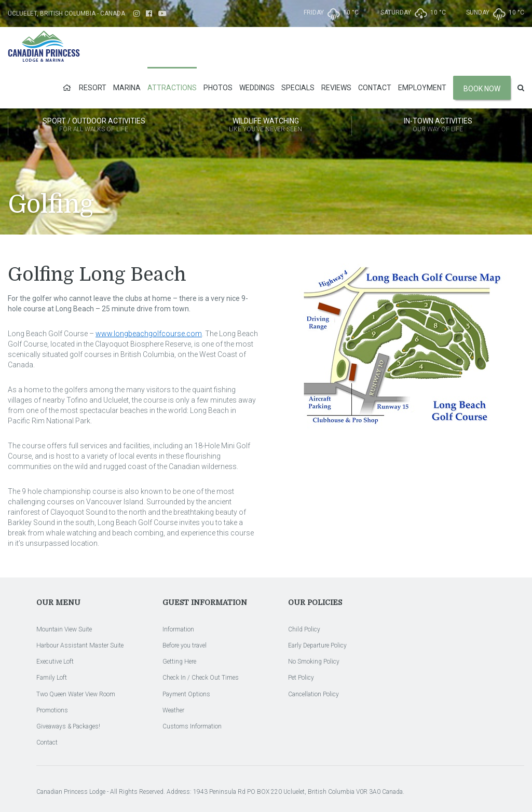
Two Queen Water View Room (76, 694)
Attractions (172, 88)
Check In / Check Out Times (201, 678)
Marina (127, 88)
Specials (298, 88)
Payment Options (186, 694)
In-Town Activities (438, 126)
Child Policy (304, 629)
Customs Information (192, 726)
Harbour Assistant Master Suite (80, 645)
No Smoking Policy (314, 662)
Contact (375, 88)
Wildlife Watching (266, 126)
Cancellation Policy (313, 694)
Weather (173, 710)
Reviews (336, 88)
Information (178, 629)
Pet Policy (301, 678)
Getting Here (179, 662)
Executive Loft (55, 662)
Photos (218, 88)
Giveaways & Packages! (68, 726)
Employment (422, 88)
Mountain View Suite (64, 629)
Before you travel (185, 645)
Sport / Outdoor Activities (94, 126)
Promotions (52, 710)
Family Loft (52, 678)
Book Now (482, 89)
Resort (93, 88)
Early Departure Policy (317, 645)
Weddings (257, 88)
